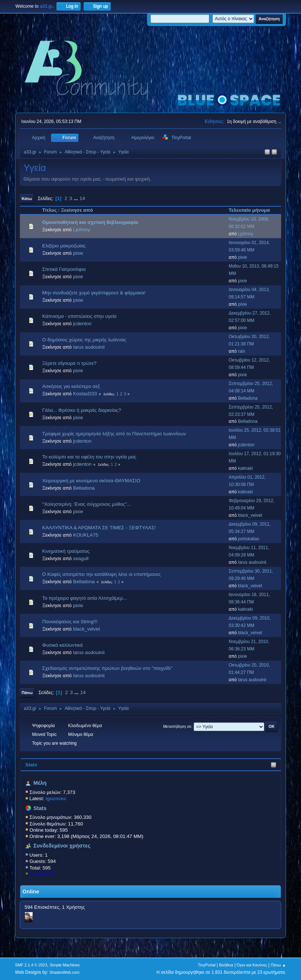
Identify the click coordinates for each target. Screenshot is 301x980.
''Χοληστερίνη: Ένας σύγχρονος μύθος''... (87, 504)
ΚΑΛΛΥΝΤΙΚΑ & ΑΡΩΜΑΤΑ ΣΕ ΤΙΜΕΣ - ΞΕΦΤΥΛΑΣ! (99, 528)
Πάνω (27, 693)
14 (82, 198)
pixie (78, 253)
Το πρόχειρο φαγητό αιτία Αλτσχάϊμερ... (85, 598)
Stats (31, 765)
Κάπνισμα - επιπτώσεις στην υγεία (79, 316)
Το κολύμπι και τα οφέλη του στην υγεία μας (89, 457)
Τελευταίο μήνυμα (253, 210)
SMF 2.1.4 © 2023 (31, 965)
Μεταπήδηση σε (177, 726)
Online (31, 892)
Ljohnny (82, 230)
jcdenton (82, 324)
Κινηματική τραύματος (66, 551)
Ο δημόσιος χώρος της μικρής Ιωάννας (84, 340)
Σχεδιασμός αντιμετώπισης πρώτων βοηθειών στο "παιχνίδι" (107, 668)
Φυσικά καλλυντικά (63, 645)
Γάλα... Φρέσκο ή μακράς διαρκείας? (82, 410)
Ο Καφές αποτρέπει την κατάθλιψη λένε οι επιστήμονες (101, 574)
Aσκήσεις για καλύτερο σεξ (71, 386)
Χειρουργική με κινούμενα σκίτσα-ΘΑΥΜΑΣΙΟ (91, 481)
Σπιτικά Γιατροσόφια (64, 269)
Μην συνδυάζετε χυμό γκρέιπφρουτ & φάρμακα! (94, 293)
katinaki (245, 468)
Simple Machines (65, 965)
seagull (81, 558)
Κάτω (27, 199)
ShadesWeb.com (65, 972)
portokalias (249, 539)
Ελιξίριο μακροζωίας (64, 246)
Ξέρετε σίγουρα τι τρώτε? (69, 363)
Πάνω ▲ (278, 965)
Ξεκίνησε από (77, 210)
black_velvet (250, 515)
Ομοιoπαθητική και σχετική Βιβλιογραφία (90, 222)
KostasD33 (41, 874)
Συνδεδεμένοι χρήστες (62, 846)
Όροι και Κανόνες (252, 965)
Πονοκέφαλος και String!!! (70, 622)
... (76, 198)
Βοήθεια (226, 965)
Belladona (248, 398)
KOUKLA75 (86, 535)
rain (242, 351)
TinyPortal (207, 965)
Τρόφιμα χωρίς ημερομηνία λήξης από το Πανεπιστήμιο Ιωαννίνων (114, 434)
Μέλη (40, 783)
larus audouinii (89, 347)
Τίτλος (49, 210)
